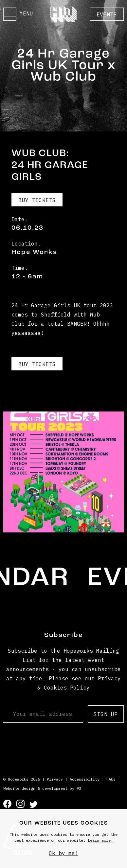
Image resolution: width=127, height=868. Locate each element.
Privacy (55, 779)
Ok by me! (63, 853)
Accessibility (85, 779)
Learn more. (100, 840)
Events (107, 14)
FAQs (111, 779)
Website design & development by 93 (42, 788)
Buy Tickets (37, 200)
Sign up (106, 714)
